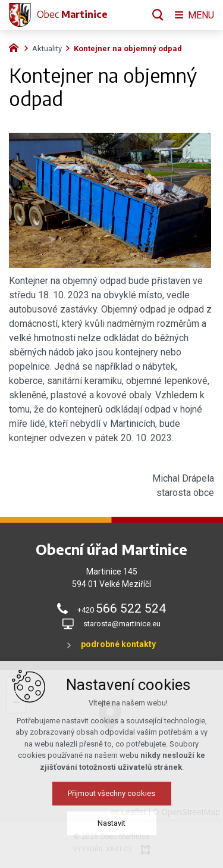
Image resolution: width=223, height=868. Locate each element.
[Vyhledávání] (158, 15)
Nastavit (111, 827)
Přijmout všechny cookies (111, 797)
